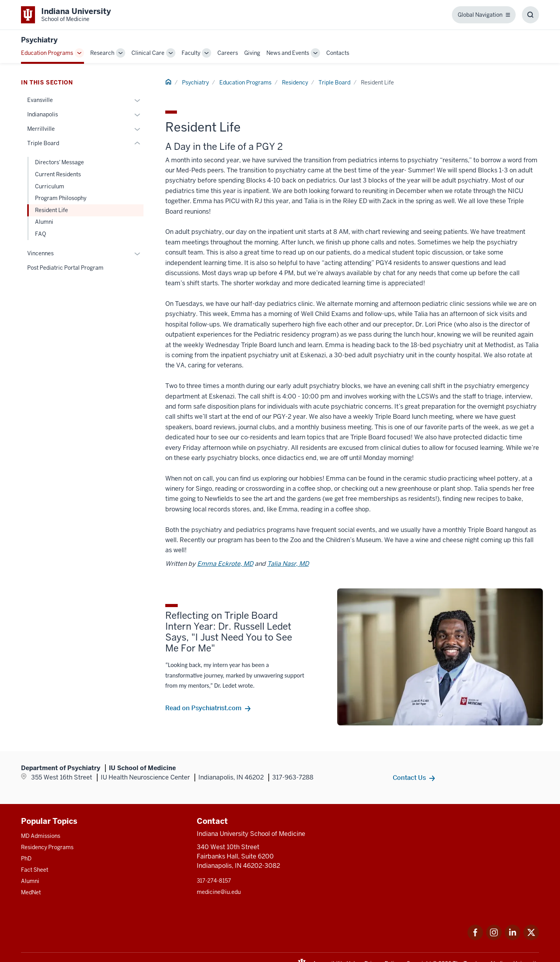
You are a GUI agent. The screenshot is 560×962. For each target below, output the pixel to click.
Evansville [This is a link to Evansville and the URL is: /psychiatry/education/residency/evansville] (40, 100)
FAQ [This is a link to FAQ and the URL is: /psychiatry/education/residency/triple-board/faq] (40, 234)
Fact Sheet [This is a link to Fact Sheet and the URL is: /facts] (35, 870)
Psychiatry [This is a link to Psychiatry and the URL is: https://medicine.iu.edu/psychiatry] (39, 40)
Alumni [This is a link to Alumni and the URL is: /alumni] (30, 881)
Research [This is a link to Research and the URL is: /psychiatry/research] (102, 53)
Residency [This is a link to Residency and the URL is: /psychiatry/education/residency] (295, 83)
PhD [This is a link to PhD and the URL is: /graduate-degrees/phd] (26, 858)
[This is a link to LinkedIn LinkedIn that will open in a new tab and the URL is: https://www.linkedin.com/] (513, 938)
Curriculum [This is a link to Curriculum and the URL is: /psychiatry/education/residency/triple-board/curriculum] (50, 186)
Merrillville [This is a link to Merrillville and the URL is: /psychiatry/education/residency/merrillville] (41, 129)
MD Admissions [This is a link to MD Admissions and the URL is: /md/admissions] (41, 836)
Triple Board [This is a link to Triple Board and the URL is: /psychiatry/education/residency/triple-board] (334, 83)
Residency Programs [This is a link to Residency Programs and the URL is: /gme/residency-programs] (47, 847)
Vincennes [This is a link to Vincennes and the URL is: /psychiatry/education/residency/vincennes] (40, 253)
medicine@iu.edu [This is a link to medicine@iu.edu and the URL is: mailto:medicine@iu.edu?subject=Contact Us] (219, 892)
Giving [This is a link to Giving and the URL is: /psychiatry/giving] (252, 53)
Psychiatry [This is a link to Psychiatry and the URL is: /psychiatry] (195, 83)
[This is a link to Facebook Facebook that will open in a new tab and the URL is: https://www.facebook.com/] (475, 938)
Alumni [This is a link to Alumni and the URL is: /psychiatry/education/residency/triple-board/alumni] (44, 222)
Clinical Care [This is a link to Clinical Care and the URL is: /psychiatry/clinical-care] (148, 53)
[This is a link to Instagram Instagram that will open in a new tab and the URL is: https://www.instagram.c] (494, 938)
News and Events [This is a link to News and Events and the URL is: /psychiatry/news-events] (288, 53)
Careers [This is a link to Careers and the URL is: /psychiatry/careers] (228, 53)
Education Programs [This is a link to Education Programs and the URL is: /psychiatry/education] (47, 53)
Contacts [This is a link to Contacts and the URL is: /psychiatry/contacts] (338, 53)
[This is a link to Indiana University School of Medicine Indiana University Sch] (66, 15)
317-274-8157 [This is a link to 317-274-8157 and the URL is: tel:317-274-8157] (214, 881)
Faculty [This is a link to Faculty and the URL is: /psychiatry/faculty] (191, 53)
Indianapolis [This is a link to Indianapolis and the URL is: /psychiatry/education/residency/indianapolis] (43, 114)
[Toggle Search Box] (530, 15)
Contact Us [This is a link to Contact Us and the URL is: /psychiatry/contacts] (409, 778)
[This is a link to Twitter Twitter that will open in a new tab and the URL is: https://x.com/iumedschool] (531, 938)
